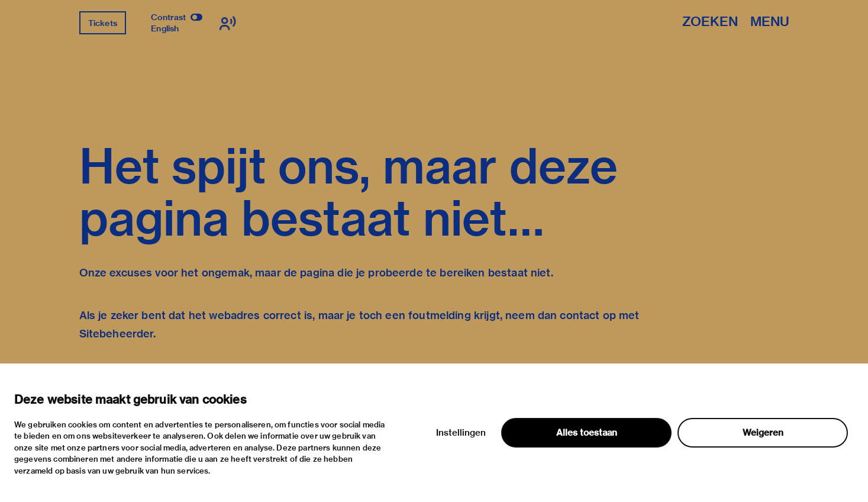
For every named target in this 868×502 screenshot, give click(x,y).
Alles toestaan (587, 433)
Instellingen (461, 433)
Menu (770, 22)
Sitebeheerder (117, 334)
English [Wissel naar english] (165, 28)
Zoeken (710, 22)
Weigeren (763, 433)
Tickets (103, 23)
